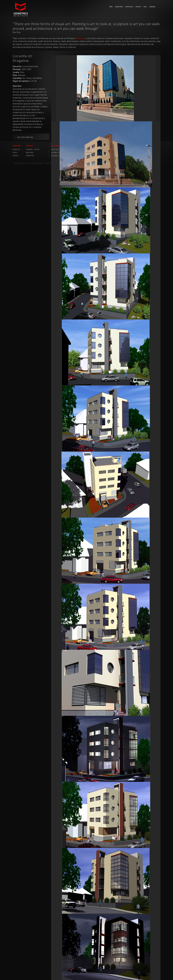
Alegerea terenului (58, 153)
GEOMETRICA (119, 7)
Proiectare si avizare (59, 150)
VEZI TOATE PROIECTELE (25, 137)
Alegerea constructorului (61, 156)
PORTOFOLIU (129, 7)
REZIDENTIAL (30, 156)
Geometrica (80, 38)
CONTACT (138, 7)
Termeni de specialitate (83, 156)
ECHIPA (15, 153)
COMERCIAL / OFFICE (33, 150)
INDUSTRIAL (30, 153)
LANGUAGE (152, 7)
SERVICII (15, 156)
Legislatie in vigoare (82, 150)
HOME (111, 7)
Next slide (158, 88)
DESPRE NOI (16, 150)
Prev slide (54, 88)
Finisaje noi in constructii (84, 153)
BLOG (145, 7)
